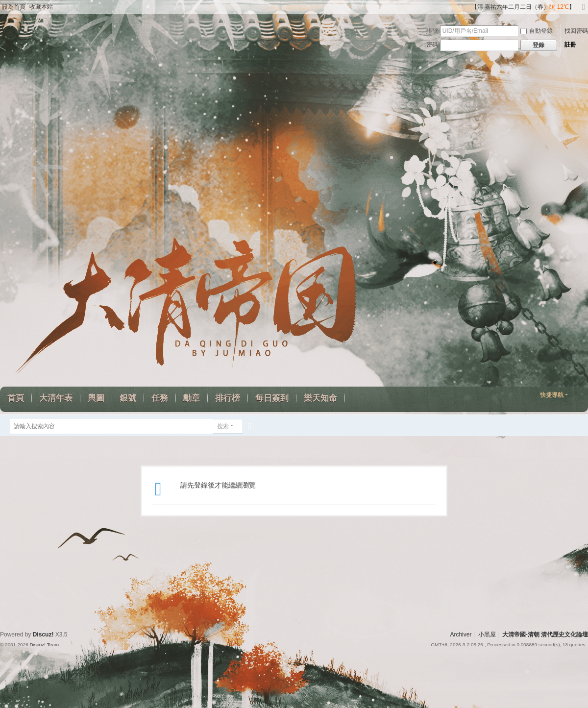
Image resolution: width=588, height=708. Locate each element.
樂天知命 (320, 398)
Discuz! (43, 635)
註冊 (570, 45)
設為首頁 (14, 7)
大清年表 (56, 398)
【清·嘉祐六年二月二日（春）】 (523, 7)
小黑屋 (487, 635)
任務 (160, 398)
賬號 (432, 31)
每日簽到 (272, 398)
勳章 (192, 398)
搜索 (223, 426)
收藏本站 (41, 7)
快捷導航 (552, 395)
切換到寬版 (584, 11)
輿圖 (96, 398)
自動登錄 (537, 31)
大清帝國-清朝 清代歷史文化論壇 (545, 635)
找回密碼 (576, 31)
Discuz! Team (44, 645)
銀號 (128, 398)
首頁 (16, 398)
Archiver (461, 635)
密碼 (432, 45)
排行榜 (228, 398)
